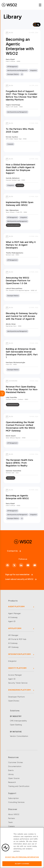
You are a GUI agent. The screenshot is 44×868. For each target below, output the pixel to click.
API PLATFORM (15, 628)
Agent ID (12, 621)
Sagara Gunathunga (13, 105)
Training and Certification (19, 786)
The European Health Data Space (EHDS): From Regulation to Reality (19, 463)
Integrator (12, 661)
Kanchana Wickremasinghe (15, 362)
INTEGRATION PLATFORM (19, 654)
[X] (14, 565)
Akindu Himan (11, 324)
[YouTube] (28, 565)
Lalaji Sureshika (11, 397)
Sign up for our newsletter (19, 574)
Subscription (13, 798)
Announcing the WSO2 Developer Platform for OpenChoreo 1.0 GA (18, 280)
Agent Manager (15, 613)
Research (12, 782)
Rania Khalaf (10, 59)
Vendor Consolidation (19, 736)
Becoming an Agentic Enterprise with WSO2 (20, 46)
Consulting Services (16, 802)
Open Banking (16, 725)
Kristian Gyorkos (12, 137)
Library (11, 774)
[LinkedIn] (21, 565)
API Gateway (13, 647)
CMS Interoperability (18, 721)
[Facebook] (8, 565)
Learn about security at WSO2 (21, 579)
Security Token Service (18, 683)
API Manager (13, 635)
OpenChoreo (14, 701)
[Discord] (35, 565)
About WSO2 (14, 814)
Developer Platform (16, 697)
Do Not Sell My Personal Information (22, 858)
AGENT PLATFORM (16, 606)
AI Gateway (13, 617)
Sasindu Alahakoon (13, 178)
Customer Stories (16, 762)
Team (11, 822)
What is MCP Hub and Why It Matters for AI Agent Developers (21, 245)
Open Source (14, 778)
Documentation (15, 766)
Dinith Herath (11, 436)
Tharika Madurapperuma (14, 253)
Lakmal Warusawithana (14, 288)
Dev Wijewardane (12, 210)
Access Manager (15, 675)
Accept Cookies (22, 865)
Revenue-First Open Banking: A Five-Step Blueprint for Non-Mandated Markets (22, 389)
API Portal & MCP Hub (17, 639)
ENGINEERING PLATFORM (19, 690)
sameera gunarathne (13, 471)
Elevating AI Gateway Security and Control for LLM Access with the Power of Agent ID (22, 316)
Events (11, 770)
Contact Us (14, 551)
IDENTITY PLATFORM (17, 668)
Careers (11, 826)
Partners (12, 818)
